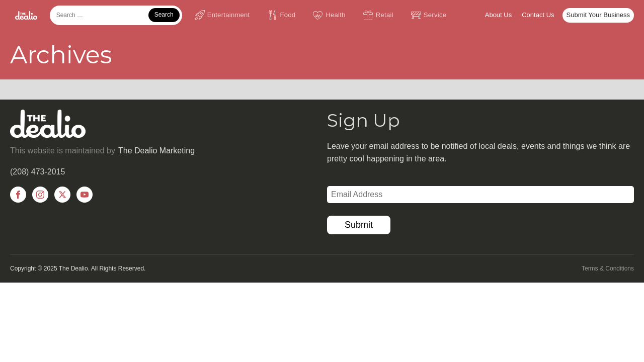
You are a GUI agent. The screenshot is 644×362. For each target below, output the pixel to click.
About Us (498, 15)
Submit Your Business (598, 15)
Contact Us (538, 15)
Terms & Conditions (608, 268)
